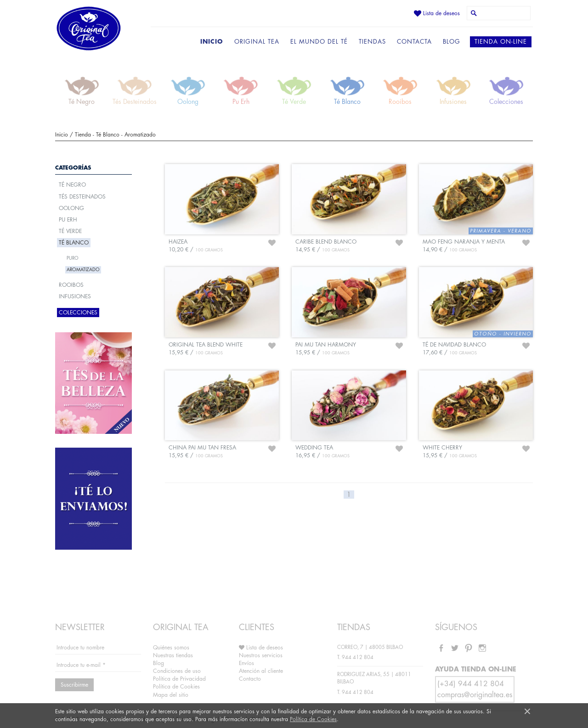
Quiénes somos (171, 648)
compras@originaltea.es (475, 695)
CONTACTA (414, 42)
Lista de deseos (437, 13)
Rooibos (71, 285)
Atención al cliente (261, 671)
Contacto (250, 679)
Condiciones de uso (177, 671)
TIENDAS (372, 42)
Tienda (83, 135)
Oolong (71, 208)
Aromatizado (140, 135)
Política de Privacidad (179, 679)
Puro (73, 258)
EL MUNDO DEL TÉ (319, 42)
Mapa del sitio (171, 695)
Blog (158, 663)
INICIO (212, 42)
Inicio (62, 135)
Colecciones (78, 313)
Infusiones (75, 296)
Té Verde (70, 231)
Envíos (246, 663)
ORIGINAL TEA (257, 42)
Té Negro (72, 185)
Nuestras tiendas (173, 655)
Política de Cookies (313, 719)
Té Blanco (108, 135)
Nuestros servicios (261, 655)
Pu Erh (68, 220)
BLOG (452, 42)
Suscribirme (74, 685)
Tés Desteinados (82, 197)
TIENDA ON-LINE (501, 42)
